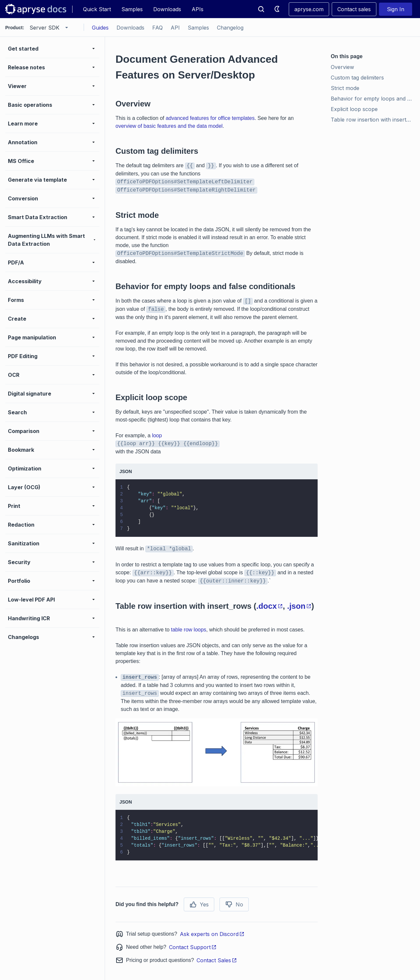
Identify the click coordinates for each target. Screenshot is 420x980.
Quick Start (97, 9)
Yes (199, 904)
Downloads (167, 9)
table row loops (189, 630)
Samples (132, 9)
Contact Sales (217, 960)
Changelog (230, 28)
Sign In (396, 9)
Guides (100, 28)
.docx (270, 606)
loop (157, 435)
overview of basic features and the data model (169, 126)
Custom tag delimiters (357, 78)
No (234, 904)
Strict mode (345, 88)
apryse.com (309, 9)
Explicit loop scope (354, 109)
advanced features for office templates (210, 118)
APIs (198, 9)
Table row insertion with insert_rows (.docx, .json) (373, 120)
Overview (342, 67)
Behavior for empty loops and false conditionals (373, 99)
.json (299, 606)
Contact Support (193, 947)
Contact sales (354, 9)
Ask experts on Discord (212, 934)
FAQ (157, 28)
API (175, 28)
